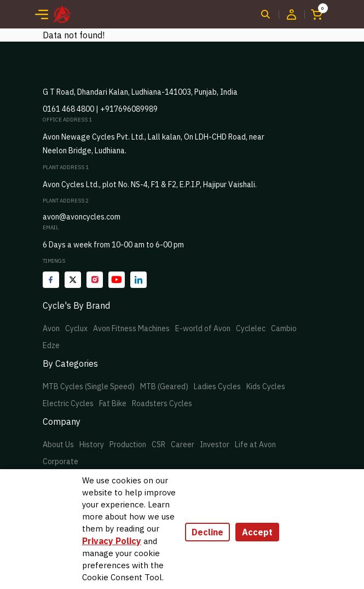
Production (128, 444)
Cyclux (76, 328)
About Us (58, 444)
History (92, 444)
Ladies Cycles (217, 386)
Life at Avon (255, 444)
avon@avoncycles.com (82, 217)
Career (183, 444)
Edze (51, 345)
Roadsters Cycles (162, 403)
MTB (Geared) (164, 386)
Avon (51, 328)
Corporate (60, 461)
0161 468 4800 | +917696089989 (100, 109)
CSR (158, 444)
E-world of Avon (203, 328)
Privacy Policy (112, 541)
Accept (257, 532)
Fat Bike (113, 403)
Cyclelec (251, 328)
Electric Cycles (68, 403)
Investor (215, 444)
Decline (207, 532)
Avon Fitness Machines (131, 328)
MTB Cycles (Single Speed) (89, 386)
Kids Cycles (266, 386)
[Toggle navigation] (42, 14)
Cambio (284, 328)
